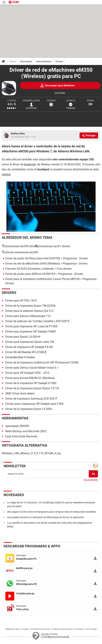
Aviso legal (91, 629)
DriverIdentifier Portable (20, 357)
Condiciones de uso (40, 629)
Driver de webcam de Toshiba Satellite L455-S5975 (37, 321)
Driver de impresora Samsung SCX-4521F (31, 399)
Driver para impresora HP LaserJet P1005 (31, 326)
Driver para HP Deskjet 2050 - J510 (27, 373)
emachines (31, 108)
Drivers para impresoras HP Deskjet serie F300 (34, 404)
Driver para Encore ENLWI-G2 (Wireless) (30, 378)
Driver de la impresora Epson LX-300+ (29, 409)
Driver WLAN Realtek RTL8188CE (26, 352)
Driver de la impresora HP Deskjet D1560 (31, 383)
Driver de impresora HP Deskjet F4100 (29, 347)
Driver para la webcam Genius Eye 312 (30, 311)
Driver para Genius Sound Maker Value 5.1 (32, 368)
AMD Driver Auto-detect (20, 393)
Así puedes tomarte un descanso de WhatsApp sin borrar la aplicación (46, 517)
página (6, 174)
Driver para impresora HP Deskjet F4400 (30, 332)
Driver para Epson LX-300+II (23, 337)
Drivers (59, 61)
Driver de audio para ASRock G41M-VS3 (30, 274)
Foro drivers (64, 269)
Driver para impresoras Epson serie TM (30, 342)
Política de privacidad (63, 629)
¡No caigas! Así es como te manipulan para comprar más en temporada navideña (52, 512)
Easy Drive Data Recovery (21, 436)
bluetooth (30, 164)
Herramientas (44, 61)
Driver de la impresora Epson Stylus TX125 (32, 388)
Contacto (80, 629)
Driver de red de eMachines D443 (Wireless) (33, 264)
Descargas (26, 61)
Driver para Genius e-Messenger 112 (28, 316)
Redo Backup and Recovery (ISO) (26, 431)
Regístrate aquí (13, 629)
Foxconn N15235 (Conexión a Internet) (30, 269)
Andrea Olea (18, 133)
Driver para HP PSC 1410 (21, 301)
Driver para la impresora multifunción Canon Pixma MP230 (43, 279)
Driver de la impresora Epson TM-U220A (30, 306)
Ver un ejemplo (91, 480)
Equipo (25, 629)
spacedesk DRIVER (17, 426)
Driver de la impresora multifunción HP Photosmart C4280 (42, 362)
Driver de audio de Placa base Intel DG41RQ (33, 258)
